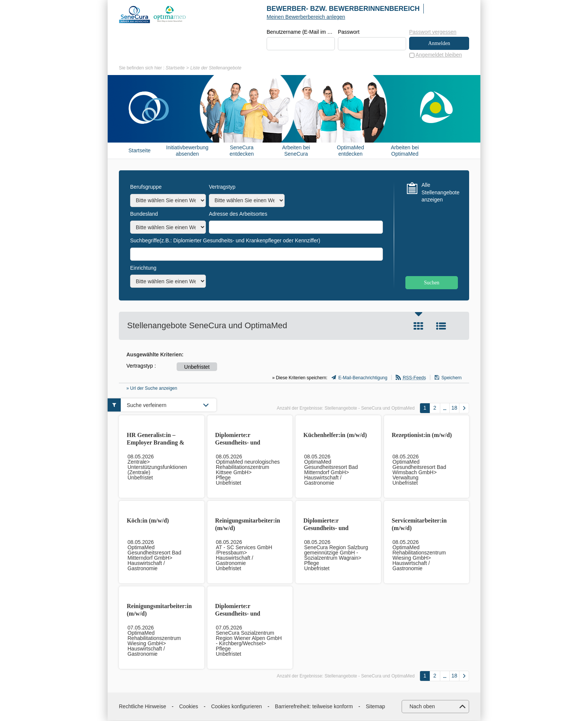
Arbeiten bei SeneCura (296, 151)
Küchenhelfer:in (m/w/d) (335, 435)
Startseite (175, 68)
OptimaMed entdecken (350, 151)
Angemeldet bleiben (439, 55)
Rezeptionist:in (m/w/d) (422, 435)
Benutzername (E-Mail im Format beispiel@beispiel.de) (301, 32)
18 (454, 408)
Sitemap (376, 707)
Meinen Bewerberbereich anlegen (306, 17)
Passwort (349, 32)
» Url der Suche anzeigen (152, 389)
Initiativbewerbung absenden (187, 151)
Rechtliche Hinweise (142, 707)
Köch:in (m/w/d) (148, 521)
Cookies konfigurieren (236, 707)
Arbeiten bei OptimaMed (405, 151)
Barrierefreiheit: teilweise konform (314, 707)
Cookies (189, 707)
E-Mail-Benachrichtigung (363, 378)
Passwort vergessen (433, 32)
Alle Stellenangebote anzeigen (440, 193)
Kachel (418, 326)
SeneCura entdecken (242, 151)
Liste (441, 326)
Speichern (451, 378)
